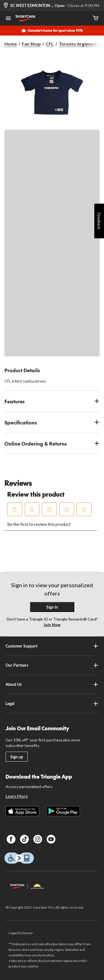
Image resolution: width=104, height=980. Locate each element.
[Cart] (96, 18)
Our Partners (52, 665)
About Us (52, 684)
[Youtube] (51, 839)
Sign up (17, 757)
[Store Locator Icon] (6, 6)
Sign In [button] (52, 607)
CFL (50, 44)
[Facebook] (11, 839)
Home (11, 44)
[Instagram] (38, 839)
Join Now (52, 625)
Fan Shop (31, 44)
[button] (15, 509)
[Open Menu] (8, 19)
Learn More (17, 796)
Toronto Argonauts (79, 44)
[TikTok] (24, 839)
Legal (52, 704)
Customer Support (52, 646)
